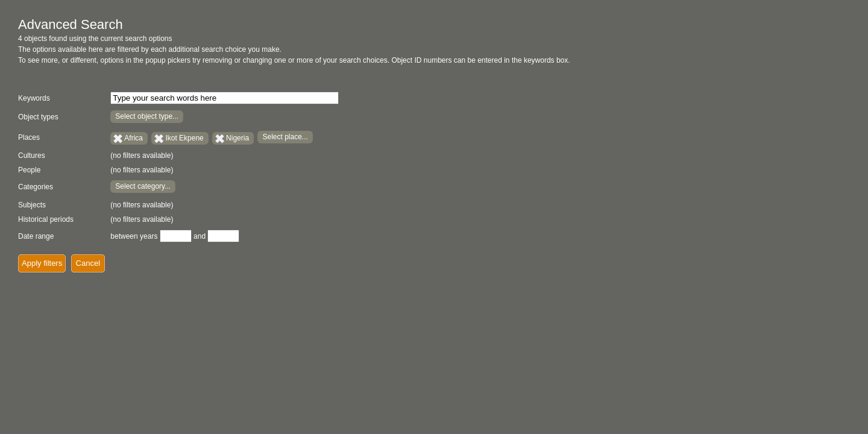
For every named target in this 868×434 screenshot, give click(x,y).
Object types (38, 117)
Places (29, 137)
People (29, 170)
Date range (36, 236)
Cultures (32, 156)
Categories (36, 187)
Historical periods (46, 219)
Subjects (32, 205)
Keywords (34, 98)
